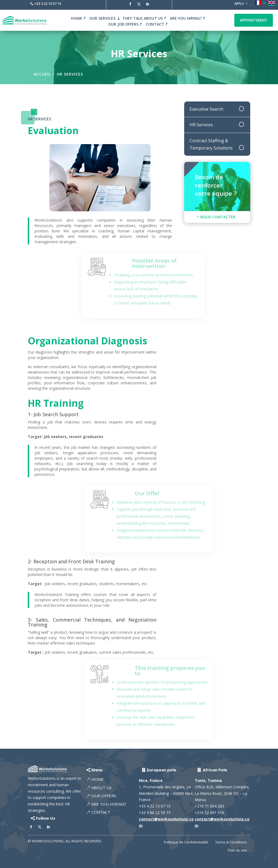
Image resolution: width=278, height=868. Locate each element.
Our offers (104, 796)
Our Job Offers (123, 24)
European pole (162, 770)
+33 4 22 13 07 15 (48, 4)
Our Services (102, 18)
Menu (97, 770)
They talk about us (143, 18)
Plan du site (237, 850)
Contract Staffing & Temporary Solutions (211, 144)
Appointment (254, 20)
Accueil (42, 74)
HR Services (70, 74)
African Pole (215, 770)
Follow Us (46, 818)
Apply (239, 4)
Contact (155, 24)
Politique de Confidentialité (186, 842)
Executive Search (206, 109)
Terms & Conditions (231, 842)
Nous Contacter (218, 217)
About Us (102, 788)
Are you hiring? (186, 18)
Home (77, 18)
